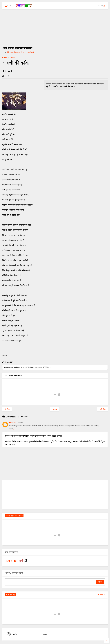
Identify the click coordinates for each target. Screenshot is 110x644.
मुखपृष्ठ (45, 634)
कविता (13, 58)
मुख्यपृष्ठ (54, 409)
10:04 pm (21, 423)
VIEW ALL (101, 594)
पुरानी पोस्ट (102, 409)
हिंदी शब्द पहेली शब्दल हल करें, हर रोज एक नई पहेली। (21, 52)
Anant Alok (13, 423)
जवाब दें (12, 429)
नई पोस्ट (7, 409)
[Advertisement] (55, 27)
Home (5, 58)
